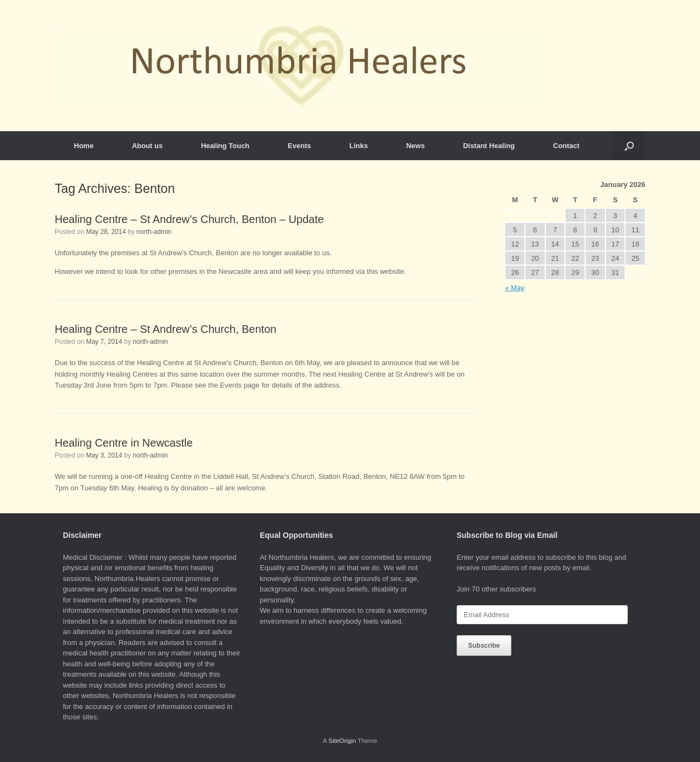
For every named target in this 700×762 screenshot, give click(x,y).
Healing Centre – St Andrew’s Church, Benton (165, 329)
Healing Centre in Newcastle (124, 443)
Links (359, 146)
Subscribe (484, 646)
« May (514, 288)
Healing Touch (225, 146)
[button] (629, 146)
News (416, 146)
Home (84, 146)
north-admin (154, 232)
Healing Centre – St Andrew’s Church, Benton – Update (189, 219)
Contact (566, 146)
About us (147, 146)
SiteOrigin (342, 741)
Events (299, 146)
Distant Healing (489, 146)
